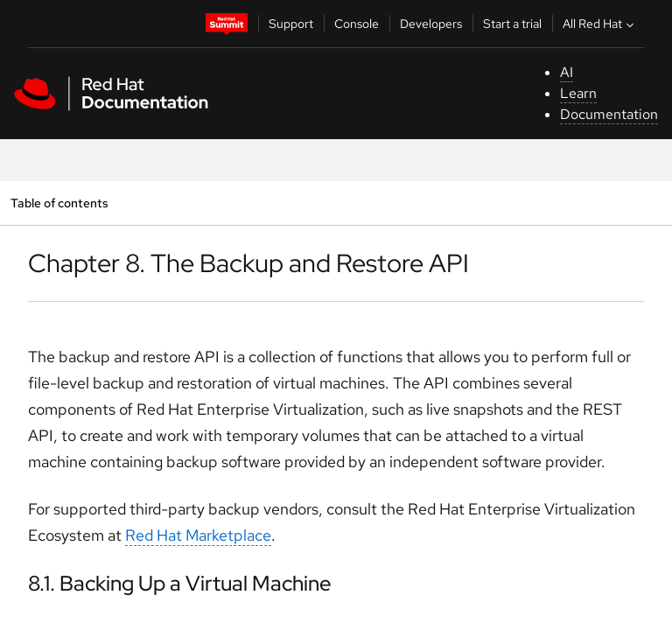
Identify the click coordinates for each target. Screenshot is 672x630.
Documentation (609, 114)
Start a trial (512, 24)
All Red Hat (600, 24)
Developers (431, 24)
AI (567, 72)
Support (291, 24)
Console (357, 24)
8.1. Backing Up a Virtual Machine (180, 583)
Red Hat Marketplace (198, 535)
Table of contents (59, 203)
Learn (578, 93)
